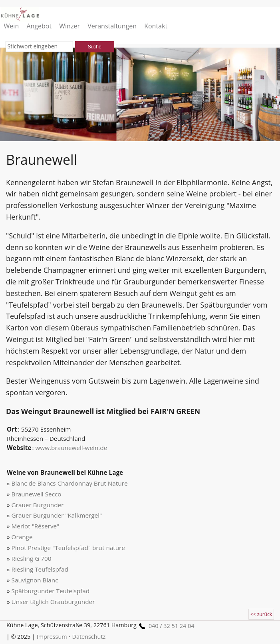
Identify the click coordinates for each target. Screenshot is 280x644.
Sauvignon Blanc (35, 580)
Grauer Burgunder (38, 505)
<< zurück (261, 614)
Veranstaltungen (112, 26)
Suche (95, 47)
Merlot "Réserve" (36, 526)
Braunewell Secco (37, 494)
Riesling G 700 (32, 558)
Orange (22, 537)
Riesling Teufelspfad (40, 569)
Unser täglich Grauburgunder (53, 602)
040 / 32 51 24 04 (165, 626)
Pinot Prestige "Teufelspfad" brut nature (68, 548)
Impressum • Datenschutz (71, 637)
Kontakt (156, 26)
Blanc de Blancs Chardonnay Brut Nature (70, 483)
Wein (12, 26)
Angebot (39, 26)
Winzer (70, 26)
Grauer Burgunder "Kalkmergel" (57, 515)
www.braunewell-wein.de (71, 448)
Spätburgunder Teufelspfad (51, 591)
